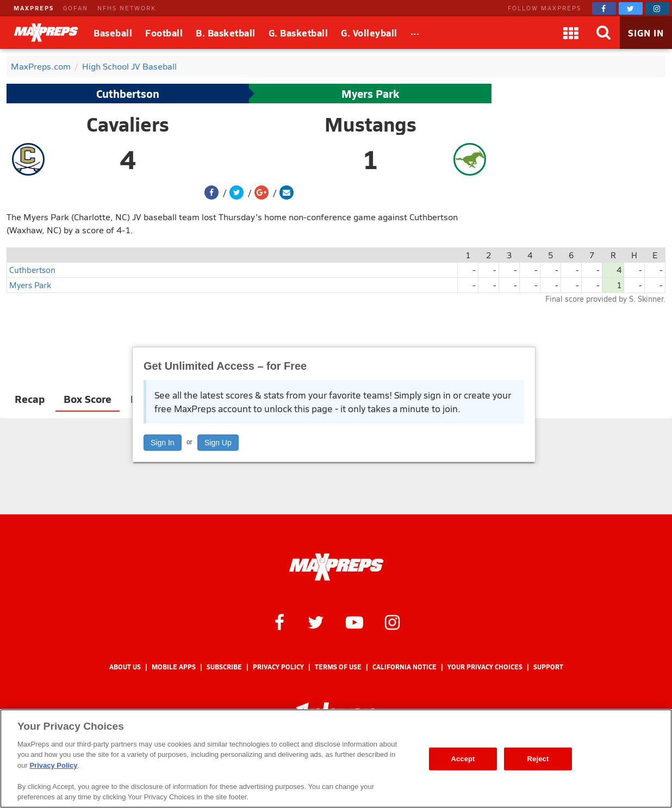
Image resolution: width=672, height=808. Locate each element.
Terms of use (338, 667)
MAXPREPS (34, 8)
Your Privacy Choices (485, 667)
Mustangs (371, 124)
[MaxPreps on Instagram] (657, 8)
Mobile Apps (174, 667)
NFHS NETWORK (127, 8)
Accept (463, 759)
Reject (538, 759)
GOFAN (76, 8)
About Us (125, 667)
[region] (336, 759)
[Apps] (571, 33)
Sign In (163, 443)
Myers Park (370, 94)
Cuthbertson (128, 94)
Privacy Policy (278, 667)
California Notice (405, 667)
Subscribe (224, 667)
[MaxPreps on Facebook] (604, 8)
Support (548, 667)
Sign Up (218, 443)
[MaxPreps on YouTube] (354, 621)
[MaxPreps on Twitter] (631, 8)
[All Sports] (415, 33)
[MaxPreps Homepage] (336, 567)
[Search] (603, 33)
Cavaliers (128, 124)
